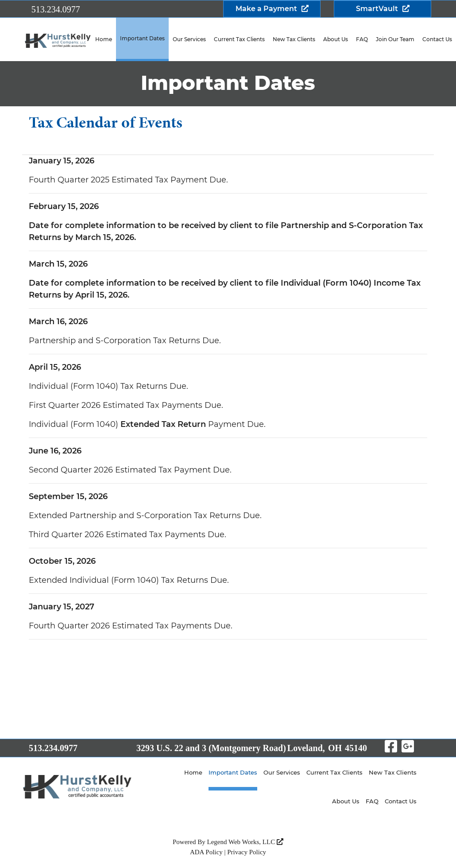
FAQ (362, 39)
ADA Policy (206, 852)
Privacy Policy (247, 852)
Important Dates (142, 38)
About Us (336, 39)
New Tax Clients (294, 39)
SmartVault (377, 9)
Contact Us (401, 801)
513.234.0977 (56, 9)
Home (104, 39)
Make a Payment (266, 9)
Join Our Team (395, 39)
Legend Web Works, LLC (245, 842)
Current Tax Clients (239, 39)
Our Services (189, 39)
